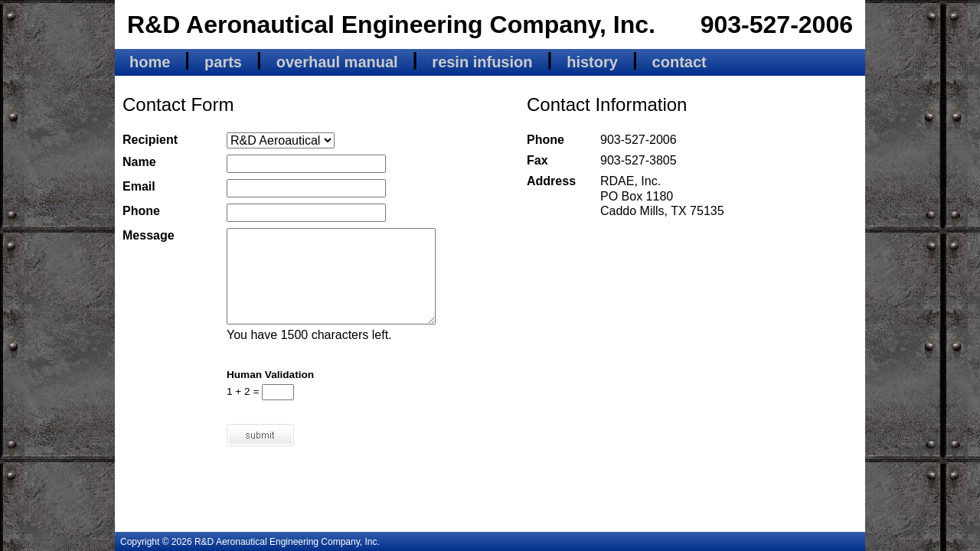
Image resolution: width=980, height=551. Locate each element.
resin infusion (482, 62)
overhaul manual (337, 62)
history (592, 62)
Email (139, 186)
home (150, 62)
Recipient (150, 140)
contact (679, 62)
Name (139, 162)
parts (223, 62)
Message (149, 235)
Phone (141, 211)
